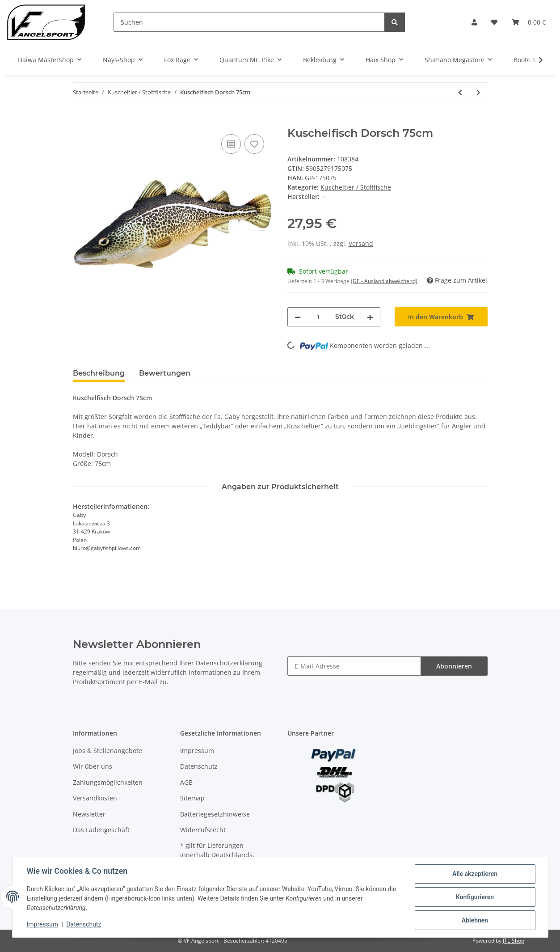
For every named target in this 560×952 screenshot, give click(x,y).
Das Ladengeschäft (101, 830)
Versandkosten (95, 798)
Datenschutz (199, 766)
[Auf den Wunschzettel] (254, 144)
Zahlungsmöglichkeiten (108, 782)
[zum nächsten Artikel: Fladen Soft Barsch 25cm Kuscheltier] (478, 92)
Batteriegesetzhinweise (215, 814)
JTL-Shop (514, 941)
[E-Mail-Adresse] (354, 666)
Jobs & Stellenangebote (107, 751)
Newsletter (89, 814)
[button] (474, 22)
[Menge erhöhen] (370, 317)
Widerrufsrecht (203, 830)
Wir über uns (93, 766)
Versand (361, 243)
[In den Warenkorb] (80, 122)
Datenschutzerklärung (229, 663)
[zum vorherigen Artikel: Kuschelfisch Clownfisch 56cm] (460, 92)
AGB (186, 782)
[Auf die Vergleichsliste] (231, 144)
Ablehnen (475, 920)
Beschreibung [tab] (99, 373)
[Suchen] (249, 22)
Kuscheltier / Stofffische (356, 187)
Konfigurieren (475, 897)
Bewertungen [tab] (165, 373)
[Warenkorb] (529, 22)
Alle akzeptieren (475, 874)
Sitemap (192, 798)
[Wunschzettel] (494, 22)
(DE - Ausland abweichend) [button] (384, 281)
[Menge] (318, 317)
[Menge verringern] (298, 317)
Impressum (197, 751)
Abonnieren (454, 666)
